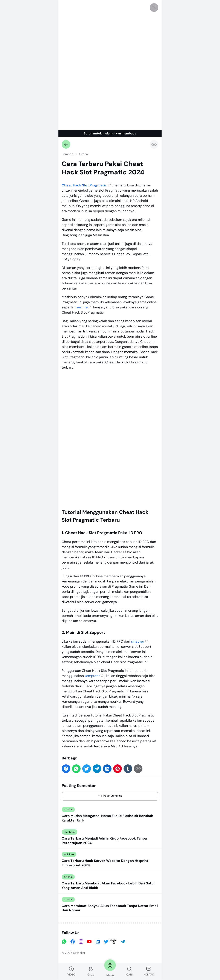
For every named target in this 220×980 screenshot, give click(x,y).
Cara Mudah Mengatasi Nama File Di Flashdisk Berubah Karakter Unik (107, 818)
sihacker (138, 641)
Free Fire (81, 307)
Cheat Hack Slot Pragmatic (84, 185)
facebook (70, 832)
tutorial (68, 809)
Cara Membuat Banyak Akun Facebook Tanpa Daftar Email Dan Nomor (110, 908)
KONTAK (149, 971)
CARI (129, 971)
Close (112, 940)
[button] (66, 769)
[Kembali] (66, 144)
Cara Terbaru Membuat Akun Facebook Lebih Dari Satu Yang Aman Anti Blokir (108, 886)
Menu (110, 968)
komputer (92, 676)
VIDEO (71, 971)
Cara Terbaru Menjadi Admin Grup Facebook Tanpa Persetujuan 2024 (104, 841)
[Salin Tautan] (154, 144)
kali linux (69, 854)
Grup (91, 971)
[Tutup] (154, 8)
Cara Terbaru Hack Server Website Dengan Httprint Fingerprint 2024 (105, 863)
